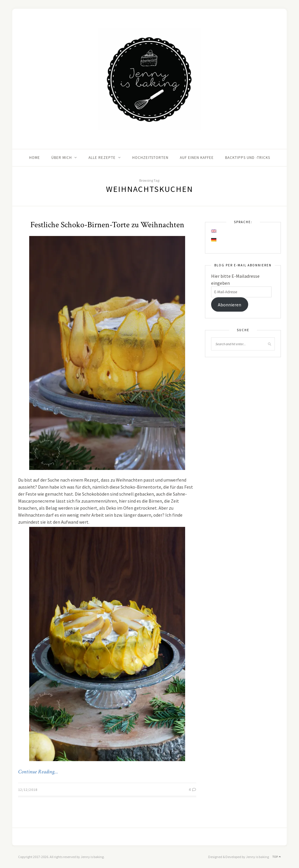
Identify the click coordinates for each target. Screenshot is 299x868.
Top (277, 857)
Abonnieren (230, 305)
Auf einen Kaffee (197, 158)
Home (35, 158)
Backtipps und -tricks (248, 158)
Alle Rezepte (102, 158)
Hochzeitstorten (150, 158)
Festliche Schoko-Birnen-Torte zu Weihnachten (107, 225)
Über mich (62, 158)
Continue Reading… (38, 772)
